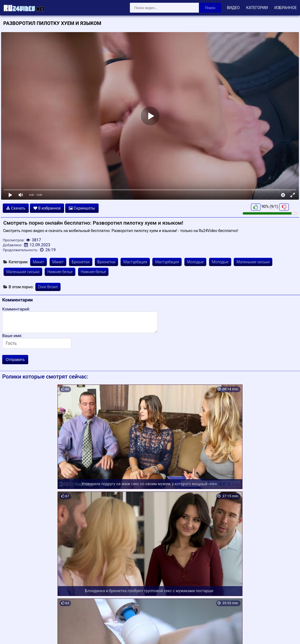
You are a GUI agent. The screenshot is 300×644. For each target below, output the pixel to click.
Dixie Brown (48, 287)
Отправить (15, 360)
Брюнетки (81, 262)
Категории (257, 8)
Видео (233, 8)
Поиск (210, 8)
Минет (39, 262)
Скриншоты (82, 208)
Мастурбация (135, 262)
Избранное (285, 8)
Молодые (195, 262)
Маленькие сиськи (253, 262)
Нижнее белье (60, 272)
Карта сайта (12, 633)
